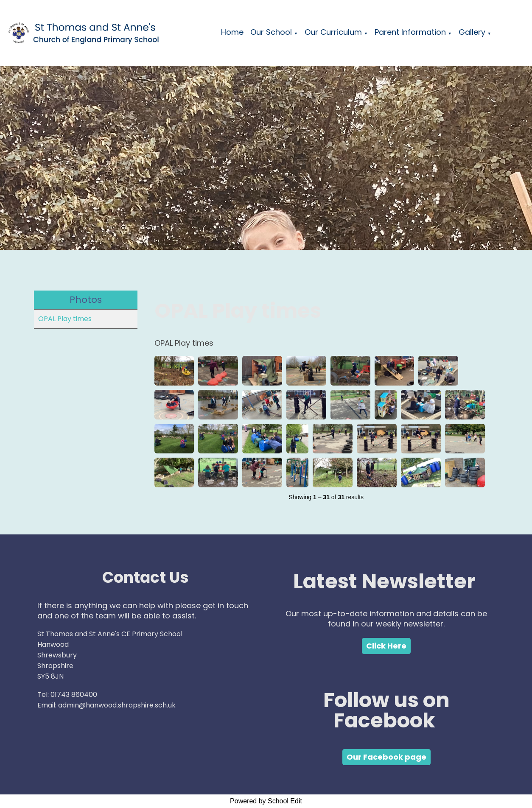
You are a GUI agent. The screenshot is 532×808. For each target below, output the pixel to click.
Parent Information (410, 32)
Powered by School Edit (266, 801)
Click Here (386, 646)
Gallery (472, 32)
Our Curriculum (333, 32)
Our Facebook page (386, 757)
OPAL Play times (65, 319)
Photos (86, 300)
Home (232, 32)
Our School (271, 32)
